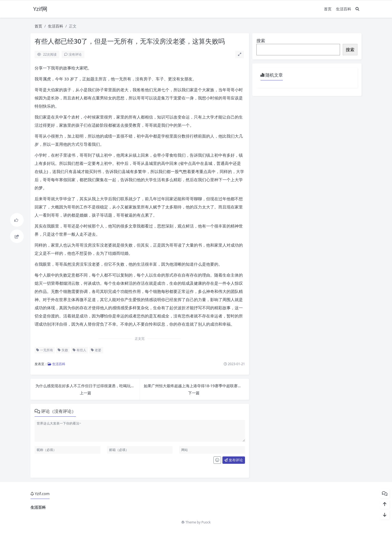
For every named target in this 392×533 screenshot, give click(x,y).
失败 (63, 350)
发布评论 (234, 460)
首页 (328, 9)
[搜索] (357, 9)
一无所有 (45, 350)
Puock (206, 522)
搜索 (261, 41)
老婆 (96, 350)
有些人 (79, 350)
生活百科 (344, 9)
